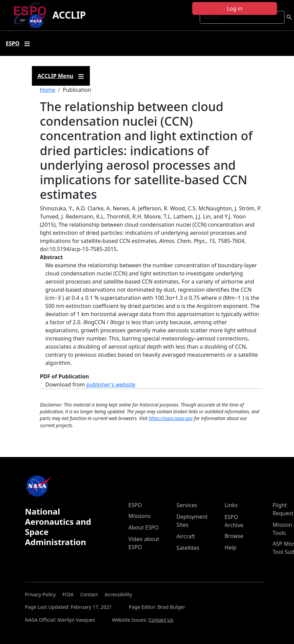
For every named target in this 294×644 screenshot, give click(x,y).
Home (48, 90)
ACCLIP (69, 15)
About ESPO (144, 527)
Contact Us (161, 620)
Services (187, 505)
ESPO (135, 505)
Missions (140, 516)
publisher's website (111, 385)
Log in (235, 8)
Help (230, 547)
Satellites (188, 548)
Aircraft (186, 536)
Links (231, 505)
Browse (234, 536)
